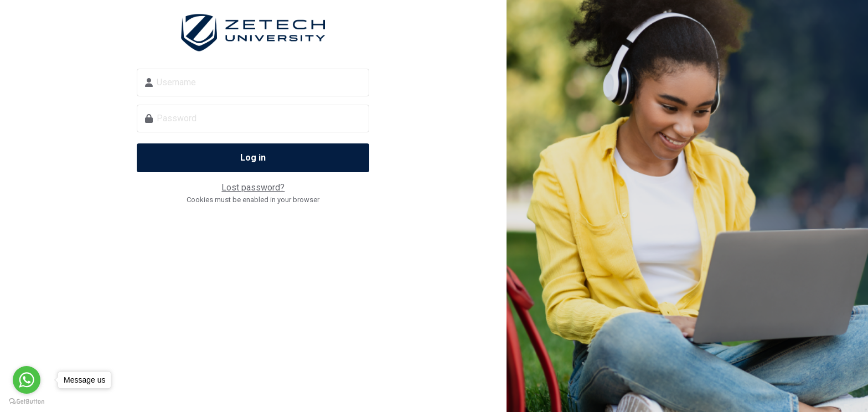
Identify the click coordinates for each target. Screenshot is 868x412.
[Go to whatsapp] (27, 380)
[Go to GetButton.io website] (27, 401)
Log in (253, 158)
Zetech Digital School (253, 33)
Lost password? (253, 187)
